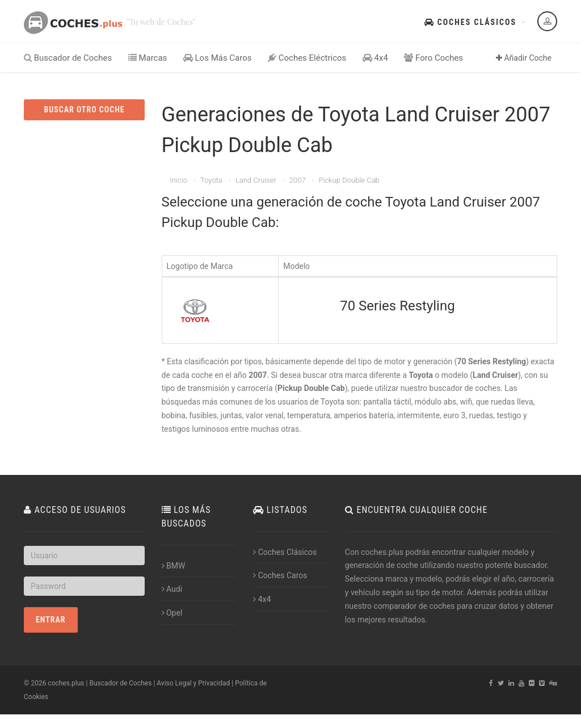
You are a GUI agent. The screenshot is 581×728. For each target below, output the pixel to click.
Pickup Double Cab (349, 180)
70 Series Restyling (397, 306)
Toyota (211, 180)
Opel (172, 613)
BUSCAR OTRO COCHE (84, 110)
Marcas (148, 58)
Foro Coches (433, 58)
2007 (298, 180)
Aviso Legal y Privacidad (193, 683)
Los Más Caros (218, 58)
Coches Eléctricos (307, 58)
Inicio (179, 180)
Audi (172, 589)
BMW (174, 566)
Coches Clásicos (470, 22)
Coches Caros (280, 575)
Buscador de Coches (68, 58)
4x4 (375, 58)
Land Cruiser (256, 180)
